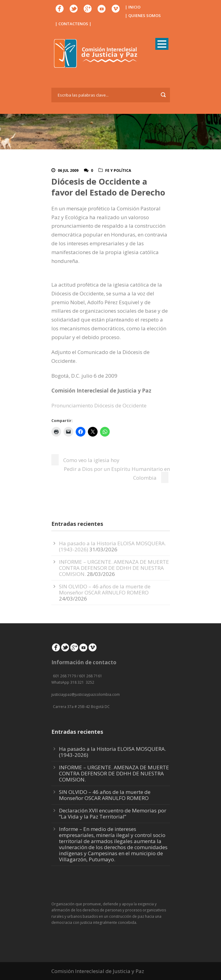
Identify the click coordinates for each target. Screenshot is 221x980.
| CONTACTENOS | (73, 24)
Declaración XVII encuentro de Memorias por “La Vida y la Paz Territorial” (113, 813)
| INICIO (133, 7)
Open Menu (162, 44)
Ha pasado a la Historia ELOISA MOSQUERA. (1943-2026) (112, 752)
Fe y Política (118, 170)
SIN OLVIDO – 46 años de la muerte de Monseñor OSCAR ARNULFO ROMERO (105, 589)
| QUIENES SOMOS (143, 15)
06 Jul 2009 (68, 170)
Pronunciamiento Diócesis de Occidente (99, 405)
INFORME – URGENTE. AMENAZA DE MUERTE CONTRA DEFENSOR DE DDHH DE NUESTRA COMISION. (114, 568)
